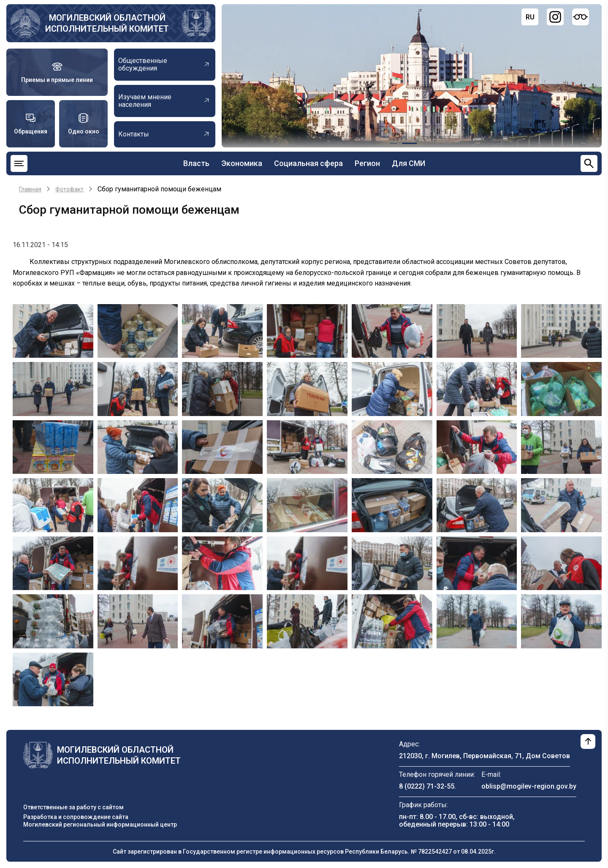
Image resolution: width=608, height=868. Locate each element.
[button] (53, 331)
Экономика (242, 163)
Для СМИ (408, 163)
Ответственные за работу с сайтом (73, 807)
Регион (367, 163)
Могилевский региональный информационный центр (100, 824)
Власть (196, 163)
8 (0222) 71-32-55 (427, 786)
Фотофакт (69, 189)
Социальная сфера (308, 163)
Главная (30, 189)
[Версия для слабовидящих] (581, 17)
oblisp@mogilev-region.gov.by (529, 786)
